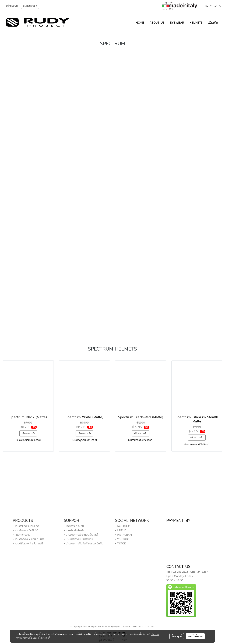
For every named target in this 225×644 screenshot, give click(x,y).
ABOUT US (157, 22)
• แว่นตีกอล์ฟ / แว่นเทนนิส (28, 539)
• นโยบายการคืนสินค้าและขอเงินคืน (84, 543)
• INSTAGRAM (123, 535)
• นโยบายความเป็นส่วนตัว (78, 539)
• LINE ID (121, 530)
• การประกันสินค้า (74, 530)
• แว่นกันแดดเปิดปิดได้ (25, 530)
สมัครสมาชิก (30, 6)
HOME (140, 22)
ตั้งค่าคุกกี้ (177, 636)
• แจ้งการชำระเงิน (74, 526)
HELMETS (196, 22)
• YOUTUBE (122, 539)
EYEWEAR (177, 22)
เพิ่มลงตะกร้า (28, 433)
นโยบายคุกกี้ (44, 638)
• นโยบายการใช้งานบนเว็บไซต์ (81, 535)
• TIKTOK (121, 543)
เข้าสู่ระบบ (12, 6)
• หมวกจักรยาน (22, 535)
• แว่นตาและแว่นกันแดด (26, 526)
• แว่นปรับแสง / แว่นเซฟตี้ (28, 543)
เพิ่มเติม (213, 22)
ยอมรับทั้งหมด (195, 636)
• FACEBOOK (123, 526)
